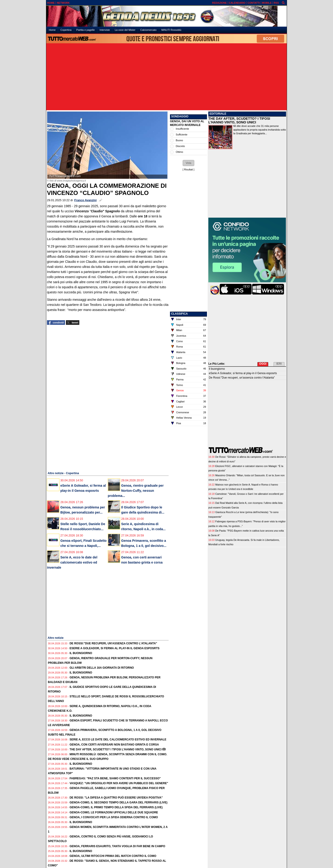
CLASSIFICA (179, 314)
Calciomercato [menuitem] (148, 30)
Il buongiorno (81, 653)
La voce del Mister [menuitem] (125, 30)
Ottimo (179, 152)
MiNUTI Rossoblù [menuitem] (171, 30)
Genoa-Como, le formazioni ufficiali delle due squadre (114, 812)
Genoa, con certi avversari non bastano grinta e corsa (114, 745)
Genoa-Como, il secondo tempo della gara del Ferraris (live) (119, 802)
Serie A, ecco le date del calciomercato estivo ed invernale (72, 562)
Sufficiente (182, 135)
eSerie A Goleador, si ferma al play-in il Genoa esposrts (115, 648)
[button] (188, 163)
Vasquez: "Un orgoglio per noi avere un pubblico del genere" (119, 783)
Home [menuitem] (52, 30)
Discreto (180, 146)
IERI (279, 364)
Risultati (188, 169)
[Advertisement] (166, 77)
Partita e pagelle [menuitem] (86, 30)
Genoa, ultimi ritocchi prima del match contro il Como (113, 856)
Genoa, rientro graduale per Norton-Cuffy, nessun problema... (136, 491)
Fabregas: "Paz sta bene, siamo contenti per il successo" (115, 778)
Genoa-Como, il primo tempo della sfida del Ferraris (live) (116, 807)
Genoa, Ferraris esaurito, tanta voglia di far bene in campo (117, 846)
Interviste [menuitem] (105, 30)
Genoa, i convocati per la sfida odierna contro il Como (114, 817)
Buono (179, 140)
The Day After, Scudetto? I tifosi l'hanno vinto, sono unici (116, 749)
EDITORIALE (218, 114)
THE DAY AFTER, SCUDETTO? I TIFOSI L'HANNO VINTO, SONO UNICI (239, 120)
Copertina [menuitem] (66, 30)
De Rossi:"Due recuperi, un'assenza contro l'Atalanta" (113, 643)
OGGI (263, 364)
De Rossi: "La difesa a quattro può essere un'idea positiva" (116, 798)
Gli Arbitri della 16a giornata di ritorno (102, 668)
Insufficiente (182, 129)
